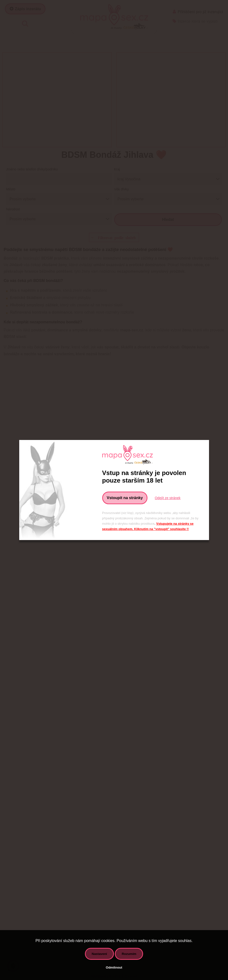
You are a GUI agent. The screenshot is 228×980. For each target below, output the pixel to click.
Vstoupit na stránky (125, 498)
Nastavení (99, 954)
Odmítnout (114, 967)
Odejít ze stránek (168, 498)
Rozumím (129, 954)
